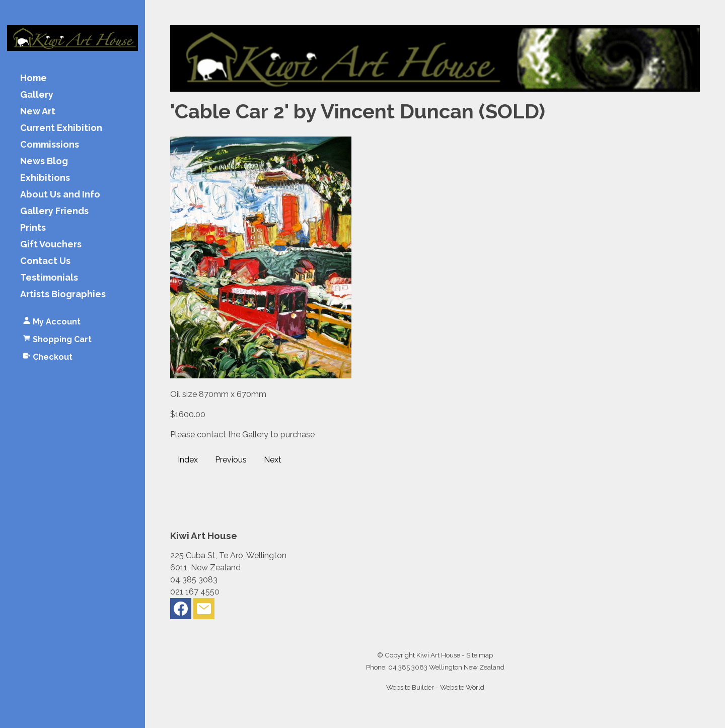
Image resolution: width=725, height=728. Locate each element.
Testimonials (49, 278)
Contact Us (45, 261)
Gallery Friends (54, 211)
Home (33, 78)
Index (188, 460)
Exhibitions (45, 178)
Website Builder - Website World (435, 687)
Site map (480, 655)
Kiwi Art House (438, 655)
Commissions (50, 145)
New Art (38, 112)
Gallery (37, 95)
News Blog (44, 161)
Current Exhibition (61, 128)
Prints (33, 228)
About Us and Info (60, 195)
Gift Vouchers (51, 245)
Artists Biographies (63, 294)
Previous (231, 460)
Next (273, 460)
